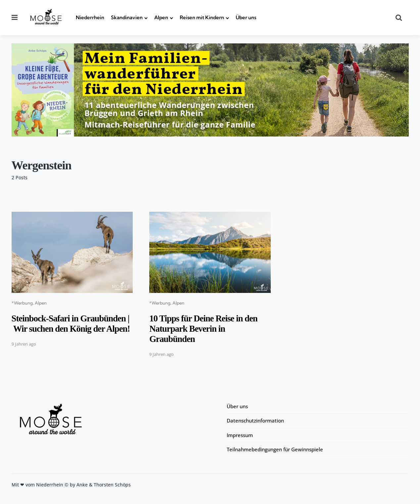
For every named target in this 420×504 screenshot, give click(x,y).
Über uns (246, 17)
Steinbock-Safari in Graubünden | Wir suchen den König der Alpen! (71, 329)
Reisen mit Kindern (202, 17)
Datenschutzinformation (255, 420)
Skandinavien (127, 17)
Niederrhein (90, 17)
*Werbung (22, 303)
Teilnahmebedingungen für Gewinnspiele (275, 449)
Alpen (161, 17)
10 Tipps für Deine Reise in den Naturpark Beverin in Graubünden (206, 329)
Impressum (240, 435)
